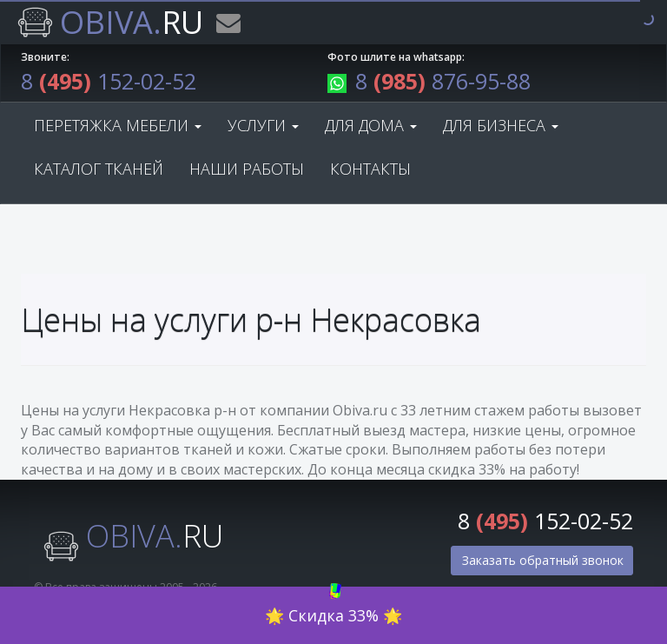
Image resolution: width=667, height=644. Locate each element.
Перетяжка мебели (118, 125)
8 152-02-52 (109, 81)
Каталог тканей (99, 169)
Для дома (371, 125)
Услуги (263, 125)
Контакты (370, 169)
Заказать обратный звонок (543, 560)
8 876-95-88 (429, 81)
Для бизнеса (501, 125)
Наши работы (247, 169)
